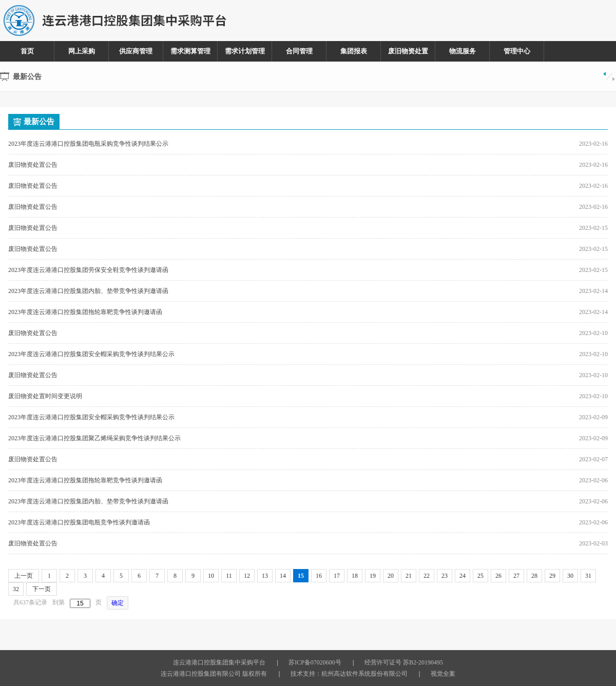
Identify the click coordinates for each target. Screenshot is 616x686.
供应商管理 (136, 51)
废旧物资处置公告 (33, 165)
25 (480, 576)
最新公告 (34, 122)
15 (301, 576)
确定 (118, 603)
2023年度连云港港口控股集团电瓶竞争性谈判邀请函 (79, 522)
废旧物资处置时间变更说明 (45, 396)
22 (427, 576)
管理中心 (517, 51)
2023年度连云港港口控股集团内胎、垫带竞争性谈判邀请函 (88, 291)
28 (534, 576)
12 (247, 576)
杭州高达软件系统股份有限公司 (364, 674)
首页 (27, 51)
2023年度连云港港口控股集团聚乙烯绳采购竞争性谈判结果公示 (94, 438)
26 (498, 576)
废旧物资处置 (408, 51)
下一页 (42, 589)
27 (516, 576)
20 (391, 576)
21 (409, 576)
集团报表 (354, 51)
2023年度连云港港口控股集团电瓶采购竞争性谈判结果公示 (88, 144)
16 (319, 576)
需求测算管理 (190, 51)
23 (445, 576)
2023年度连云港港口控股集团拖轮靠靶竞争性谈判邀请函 (85, 312)
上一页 (24, 576)
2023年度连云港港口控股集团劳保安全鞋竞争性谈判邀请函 (88, 270)
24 (463, 576)
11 (229, 576)
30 (570, 576)
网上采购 (82, 51)
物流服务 (463, 51)
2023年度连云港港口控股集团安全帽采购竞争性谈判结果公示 (91, 354)
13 (265, 576)
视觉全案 (443, 674)
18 (355, 576)
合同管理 (299, 51)
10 (211, 576)
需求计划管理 (245, 51)
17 (337, 576)
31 (588, 576)
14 (283, 576)
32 (16, 589)
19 (373, 576)
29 (552, 576)
